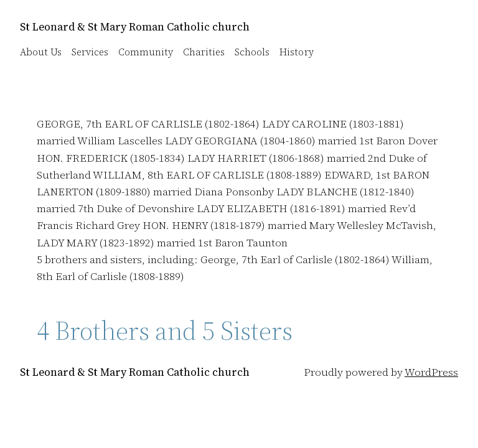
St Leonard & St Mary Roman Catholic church (135, 27)
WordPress (431, 372)
